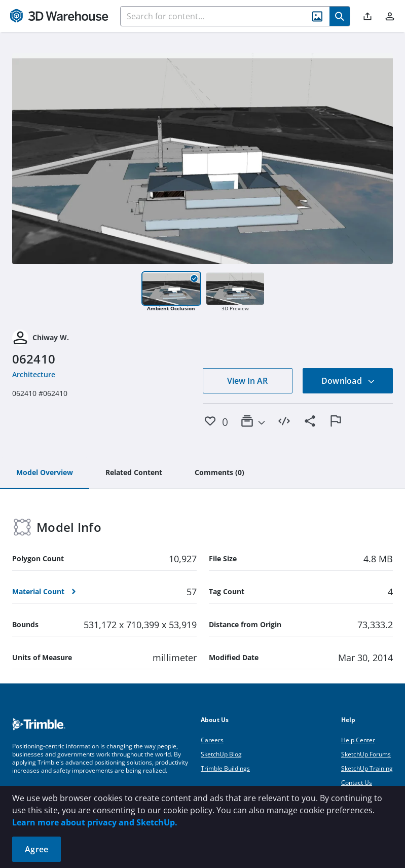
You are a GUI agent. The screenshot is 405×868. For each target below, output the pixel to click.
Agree (36, 849)
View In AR (247, 381)
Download (348, 381)
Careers (212, 740)
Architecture (34, 374)
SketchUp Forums (366, 754)
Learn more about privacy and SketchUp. (95, 822)
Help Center (358, 740)
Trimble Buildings (225, 768)
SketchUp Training (367, 768)
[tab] (45, 473)
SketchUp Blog (221, 754)
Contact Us (357, 783)
